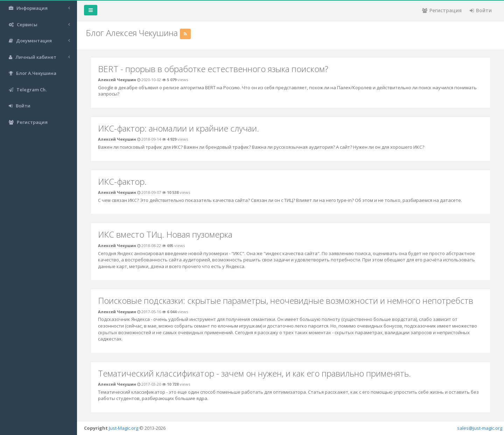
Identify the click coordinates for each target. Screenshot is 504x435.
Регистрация (442, 10)
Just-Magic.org (124, 428)
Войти (481, 10)
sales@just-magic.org (480, 428)
